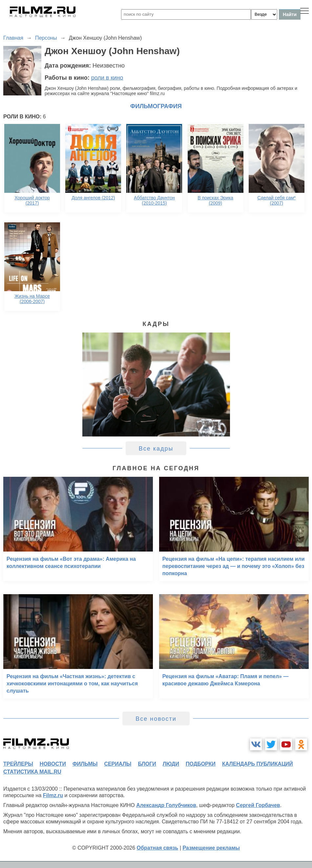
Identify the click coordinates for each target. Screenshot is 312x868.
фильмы (85, 764)
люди (171, 764)
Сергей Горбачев (258, 805)
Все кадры (156, 449)
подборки (201, 764)
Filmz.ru (53, 795)
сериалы (118, 764)
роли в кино (107, 78)
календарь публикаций (258, 764)
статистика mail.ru (32, 772)
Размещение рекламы (211, 848)
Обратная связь (158, 848)
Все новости (156, 719)
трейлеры (18, 764)
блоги (147, 764)
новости (53, 764)
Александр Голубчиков (166, 805)
